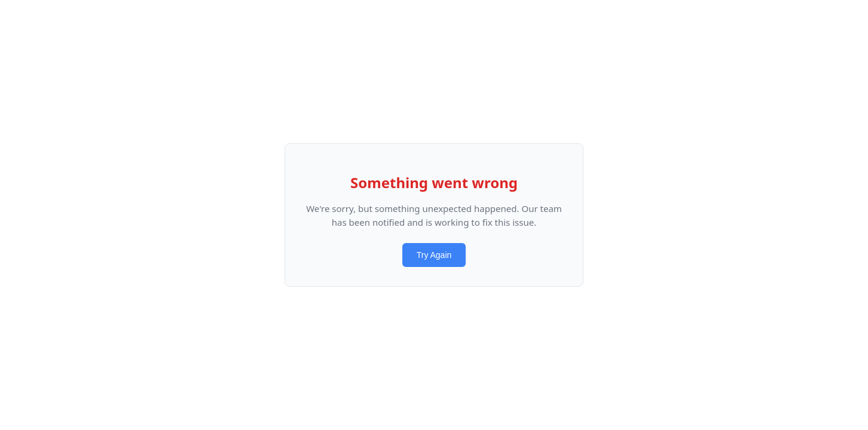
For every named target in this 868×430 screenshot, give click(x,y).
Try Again (434, 255)
